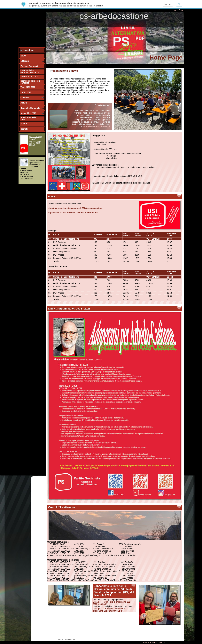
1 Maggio (25, 55)
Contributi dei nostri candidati (30, 76)
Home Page (178, 2)
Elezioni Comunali (29, 60)
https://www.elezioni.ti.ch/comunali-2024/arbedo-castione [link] (75, 202)
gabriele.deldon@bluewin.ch (97, 120)
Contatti (24, 123)
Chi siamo (25, 91)
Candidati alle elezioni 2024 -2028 (30, 65)
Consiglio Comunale (30, 102)
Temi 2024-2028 (28, 81)
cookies (162, 643)
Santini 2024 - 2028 (30, 70)
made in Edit (150, 643)
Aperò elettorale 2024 (28, 112)
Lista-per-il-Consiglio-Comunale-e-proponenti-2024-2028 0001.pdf (109, 604)
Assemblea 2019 (28, 107)
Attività (24, 97)
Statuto (24, 118)
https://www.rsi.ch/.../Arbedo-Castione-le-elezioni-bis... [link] (74, 207)
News (23, 50)
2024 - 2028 (26, 86)
